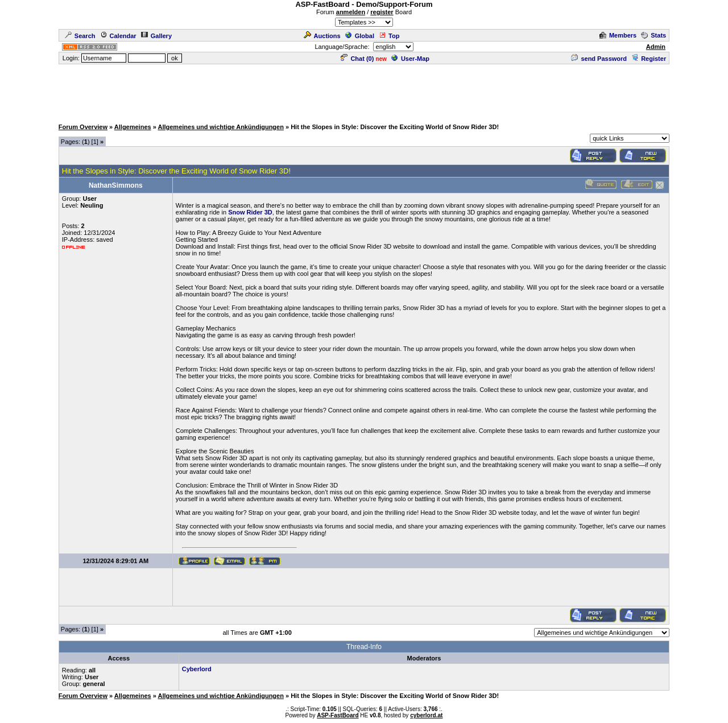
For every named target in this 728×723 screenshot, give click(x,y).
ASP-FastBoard (338, 715)
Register (649, 59)
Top (389, 36)
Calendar (118, 36)
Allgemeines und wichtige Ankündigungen (220, 127)
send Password (599, 59)
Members (618, 35)
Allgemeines (133, 127)
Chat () (357, 59)
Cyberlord (197, 669)
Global (360, 36)
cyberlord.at (426, 715)
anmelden (351, 12)
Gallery (156, 36)
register (382, 12)
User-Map (410, 59)
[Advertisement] (364, 91)
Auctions (322, 36)
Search (80, 36)
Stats (653, 35)
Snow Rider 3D (250, 212)
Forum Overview (83, 127)
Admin (656, 47)
